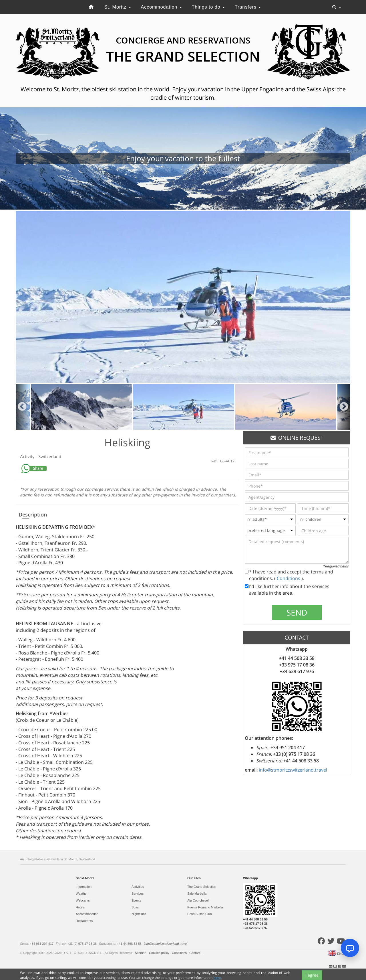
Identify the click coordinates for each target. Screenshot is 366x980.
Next (344, 407)
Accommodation (161, 7)
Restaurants (84, 921)
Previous (22, 407)
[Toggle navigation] (337, 7)
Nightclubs (139, 914)
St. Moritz (118, 7)
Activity (28, 456)
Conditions (289, 578)
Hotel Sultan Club (200, 914)
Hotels (80, 907)
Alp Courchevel (198, 900)
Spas (135, 907)
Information (84, 887)
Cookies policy (160, 953)
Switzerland (50, 456)
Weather (82, 894)
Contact (195, 953)
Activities (138, 887)
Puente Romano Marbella (205, 907)
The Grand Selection (202, 887)
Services (138, 894)
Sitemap (141, 953)
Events (136, 900)
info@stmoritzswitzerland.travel (293, 770)
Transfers (248, 7)
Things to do (208, 7)
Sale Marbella (197, 894)
